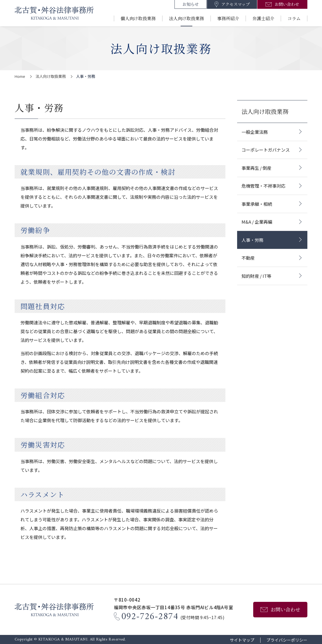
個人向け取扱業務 (138, 18)
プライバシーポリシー (287, 640)
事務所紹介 (228, 18)
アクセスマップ (235, 4)
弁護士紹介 (263, 18)
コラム (294, 18)
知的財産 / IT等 (256, 276)
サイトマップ (242, 640)
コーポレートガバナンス (266, 150)
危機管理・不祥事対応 (263, 186)
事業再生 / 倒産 (256, 168)
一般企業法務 (255, 132)
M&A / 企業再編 (257, 222)
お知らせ (191, 4)
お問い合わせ (287, 4)
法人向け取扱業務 (186, 18)
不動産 (248, 258)
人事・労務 (252, 240)
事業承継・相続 (257, 204)
